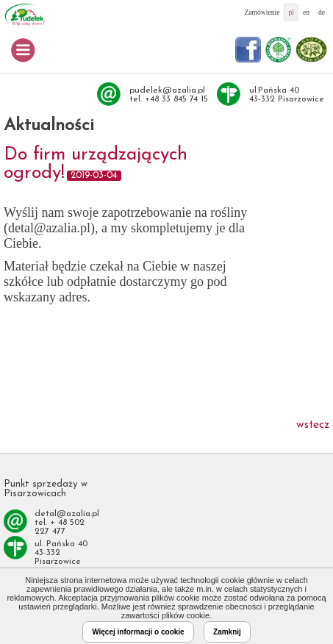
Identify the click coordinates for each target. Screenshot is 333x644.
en (306, 12)
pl (291, 12)
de (322, 12)
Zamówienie (262, 12)
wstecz (313, 425)
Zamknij (227, 632)
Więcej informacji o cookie (138, 632)
